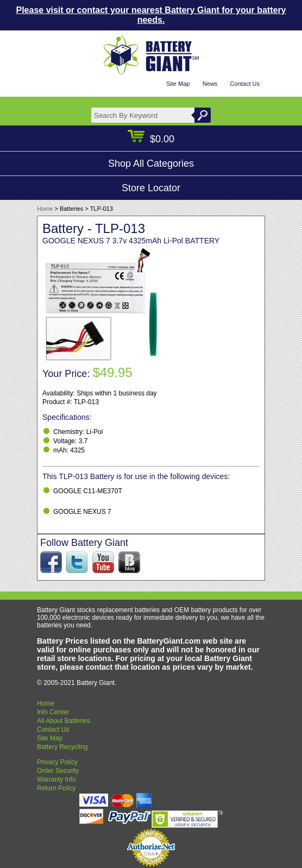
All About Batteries (64, 721)
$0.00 (151, 139)
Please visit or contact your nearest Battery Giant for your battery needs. (151, 15)
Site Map (178, 84)
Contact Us (245, 84)
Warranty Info (56, 779)
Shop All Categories (151, 163)
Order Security (58, 771)
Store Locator (151, 188)
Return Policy (56, 788)
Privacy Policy (57, 762)
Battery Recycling (62, 747)
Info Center (53, 712)
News (210, 84)
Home (45, 209)
